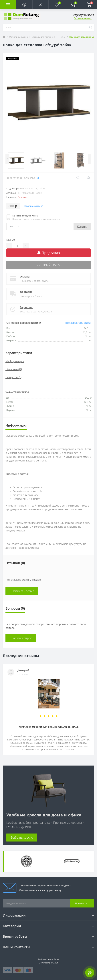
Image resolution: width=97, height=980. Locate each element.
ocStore (55, 959)
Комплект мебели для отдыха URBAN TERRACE (49, 727)
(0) (37, 178)
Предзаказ (49, 253)
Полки (62, 37)
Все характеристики (78, 323)
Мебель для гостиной (43, 37)
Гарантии (26, 307)
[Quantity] (17, 246)
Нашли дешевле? (33, 206)
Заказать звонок (83, 18)
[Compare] (89, 178)
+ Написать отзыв (22, 591)
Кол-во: (11, 240)
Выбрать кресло (22, 838)
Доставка (26, 292)
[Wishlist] (78, 178)
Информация (15, 361)
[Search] (90, 27)
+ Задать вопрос (21, 638)
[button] (40, 5)
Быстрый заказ (49, 265)
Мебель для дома (18, 37)
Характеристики (19, 353)
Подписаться (82, 903)
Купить (82, 227)
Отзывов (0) (14, 369)
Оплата (25, 277)
